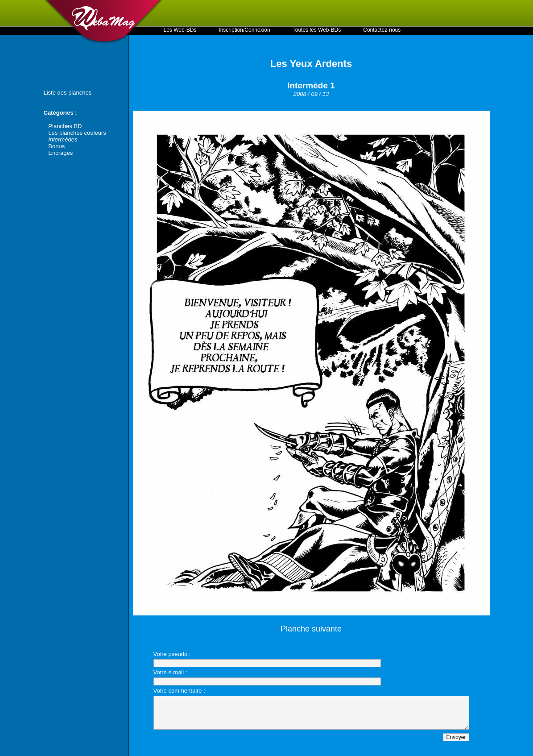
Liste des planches (68, 93)
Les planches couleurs (77, 133)
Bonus (56, 146)
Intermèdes (63, 139)
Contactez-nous (382, 30)
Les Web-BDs (180, 30)
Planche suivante (311, 629)
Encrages (60, 153)
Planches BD (65, 126)
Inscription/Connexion (244, 30)
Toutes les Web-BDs (317, 30)
